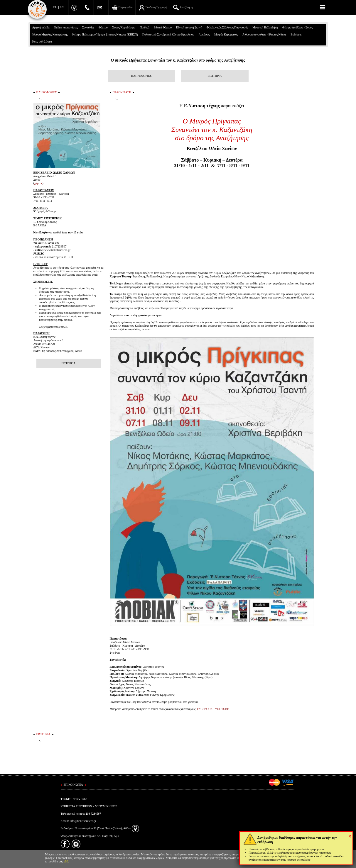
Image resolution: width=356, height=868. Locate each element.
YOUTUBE (222, 709)
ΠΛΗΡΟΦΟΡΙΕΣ (141, 76)
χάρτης (38, 183)
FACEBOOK (205, 709)
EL (55, 7)
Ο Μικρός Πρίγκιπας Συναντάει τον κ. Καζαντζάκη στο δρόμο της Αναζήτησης (178, 60)
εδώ (66, 861)
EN (62, 7)
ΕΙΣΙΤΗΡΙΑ (215, 76)
